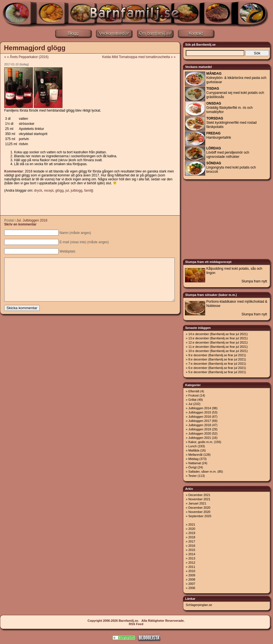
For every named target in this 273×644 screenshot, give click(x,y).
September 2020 (200, 516)
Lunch (193, 446)
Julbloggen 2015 (200, 412)
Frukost (193, 395)
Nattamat (195, 463)
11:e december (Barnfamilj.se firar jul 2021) (218, 347)
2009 (192, 575)
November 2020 (199, 512)
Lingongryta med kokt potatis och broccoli (231, 167)
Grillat (192, 400)
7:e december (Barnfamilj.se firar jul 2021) (217, 364)
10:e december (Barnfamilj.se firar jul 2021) (218, 351)
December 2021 (199, 495)
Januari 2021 (197, 503)
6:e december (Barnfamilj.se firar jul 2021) (217, 368)
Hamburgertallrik (219, 135)
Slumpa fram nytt (254, 281)
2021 (192, 525)
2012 (192, 563)
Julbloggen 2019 (200, 429)
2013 (192, 558)
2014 (192, 554)
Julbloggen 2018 (200, 425)
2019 (192, 533)
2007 (192, 584)
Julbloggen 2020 (200, 433)
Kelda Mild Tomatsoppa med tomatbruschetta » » (141, 57)
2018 (192, 537)
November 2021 (199, 499)
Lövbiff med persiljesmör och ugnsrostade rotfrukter (228, 152)
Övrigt (192, 467)
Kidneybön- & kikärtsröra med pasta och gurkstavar (236, 78)
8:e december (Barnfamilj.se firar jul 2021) (217, 359)
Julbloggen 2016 (35, 220)
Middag (193, 459)
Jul (18, 220)
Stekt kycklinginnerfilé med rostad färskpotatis (231, 123)
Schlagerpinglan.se (199, 605)
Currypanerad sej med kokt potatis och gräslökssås (235, 93)
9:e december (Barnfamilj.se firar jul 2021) (217, 355)
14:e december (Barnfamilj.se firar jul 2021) (218, 334)
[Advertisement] (90, 204)
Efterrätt (194, 391)
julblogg (76, 191)
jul (67, 191)
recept (49, 191)
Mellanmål (195, 455)
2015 (192, 550)
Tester (193, 476)
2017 (192, 541)
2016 (192, 546)
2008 (192, 579)
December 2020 (199, 508)
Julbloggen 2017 (200, 421)
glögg (59, 191)
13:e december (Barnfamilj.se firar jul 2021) (218, 338)
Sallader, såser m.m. (202, 472)
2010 (192, 571)
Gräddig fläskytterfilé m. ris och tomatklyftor (230, 108)
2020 (192, 529)
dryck (38, 191)
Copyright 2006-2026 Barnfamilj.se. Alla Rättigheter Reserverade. (136, 621)
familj (88, 191)
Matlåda (194, 450)
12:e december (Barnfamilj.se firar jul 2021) (218, 342)
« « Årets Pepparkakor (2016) (26, 57)
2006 (192, 588)
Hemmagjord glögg (35, 48)
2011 (192, 567)
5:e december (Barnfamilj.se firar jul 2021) (217, 372)
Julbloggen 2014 (200, 408)
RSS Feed (136, 624)
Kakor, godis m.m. (201, 442)
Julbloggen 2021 (200, 438)
